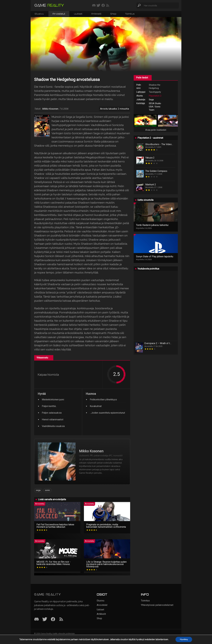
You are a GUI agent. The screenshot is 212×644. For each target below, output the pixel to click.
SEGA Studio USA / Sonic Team (155, 107)
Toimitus (130, 14)
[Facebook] (53, 619)
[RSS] (61, 619)
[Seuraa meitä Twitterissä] (98, 6)
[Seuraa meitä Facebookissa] (103, 6)
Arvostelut (59, 14)
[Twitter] (45, 619)
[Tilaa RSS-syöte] (108, 6)
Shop (113, 14)
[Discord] (37, 619)
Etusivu (39, 14)
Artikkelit (96, 14)
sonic (47, 490)
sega (38, 490)
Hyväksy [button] (184, 639)
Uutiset (78, 14)
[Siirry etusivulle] (49, 6)
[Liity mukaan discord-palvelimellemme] (94, 6)
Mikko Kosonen (50, 109)
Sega (151, 100)
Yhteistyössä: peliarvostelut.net (157, 605)
